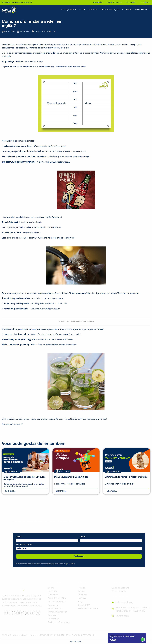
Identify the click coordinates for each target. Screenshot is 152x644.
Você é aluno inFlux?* (24, 545)
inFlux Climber (98, 2)
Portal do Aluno (145, 2)
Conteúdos (127, 10)
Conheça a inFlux (69, 10)
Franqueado (131, 2)
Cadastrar (79, 557)
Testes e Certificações (110, 10)
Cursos (83, 10)
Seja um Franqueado (115, 2)
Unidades (93, 10)
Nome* (19, 537)
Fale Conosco (141, 10)
